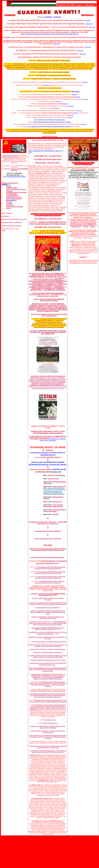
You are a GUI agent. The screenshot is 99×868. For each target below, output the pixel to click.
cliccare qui (74, 95)
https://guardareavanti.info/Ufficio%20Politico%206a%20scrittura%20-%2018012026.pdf (49, 34)
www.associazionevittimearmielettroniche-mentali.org (15, 177)
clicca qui (87, 20)
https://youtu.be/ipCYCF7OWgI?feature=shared (44, 151)
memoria (9, 200)
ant (6, 184)
